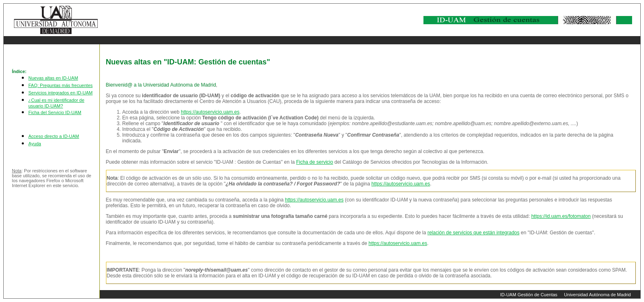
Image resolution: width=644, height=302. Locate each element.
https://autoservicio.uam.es (210, 112)
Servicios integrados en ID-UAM (61, 93)
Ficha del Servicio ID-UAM (55, 112)
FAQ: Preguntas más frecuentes (61, 85)
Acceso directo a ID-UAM (54, 136)
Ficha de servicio (315, 162)
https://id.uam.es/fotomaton (561, 216)
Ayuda (35, 144)
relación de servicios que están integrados (474, 233)
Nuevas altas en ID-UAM (53, 78)
